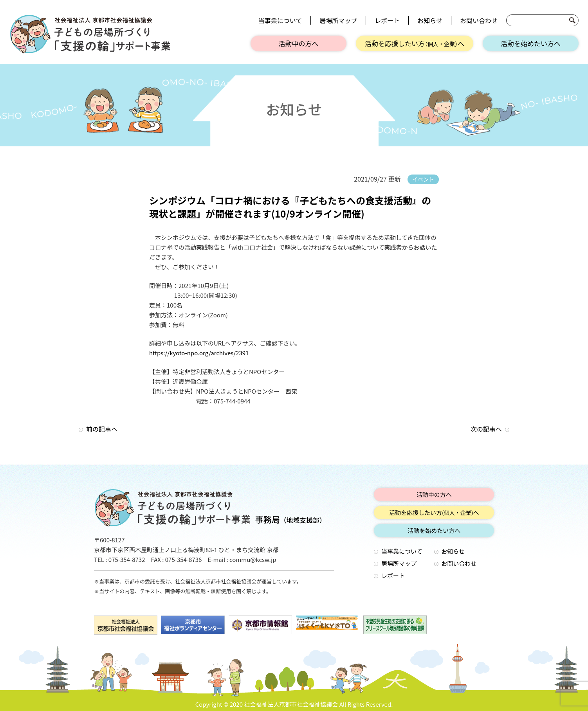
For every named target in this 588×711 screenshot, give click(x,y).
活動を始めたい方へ (531, 43)
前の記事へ (102, 429)
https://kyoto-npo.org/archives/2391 (199, 353)
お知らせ (430, 20)
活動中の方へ (299, 43)
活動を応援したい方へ (415, 43)
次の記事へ (486, 429)
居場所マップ (338, 20)
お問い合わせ (479, 20)
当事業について (280, 20)
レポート (387, 20)
